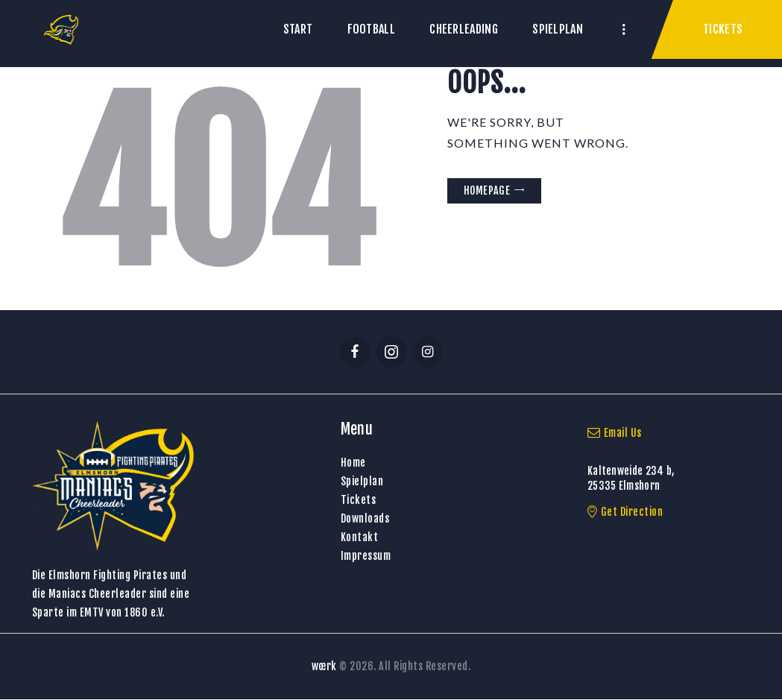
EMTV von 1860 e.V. (122, 612)
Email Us (615, 433)
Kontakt (360, 537)
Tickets (359, 500)
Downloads (365, 518)
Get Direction (625, 512)
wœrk (324, 666)
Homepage (487, 190)
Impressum (366, 556)
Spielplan (362, 481)
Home (353, 463)
